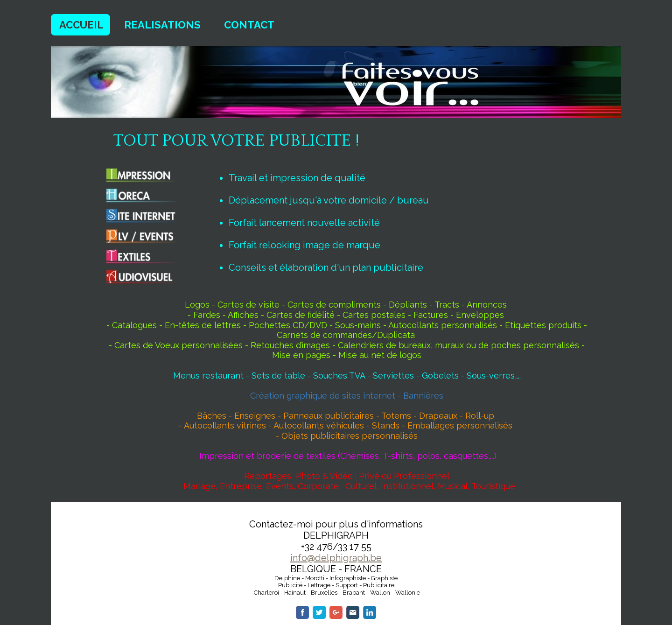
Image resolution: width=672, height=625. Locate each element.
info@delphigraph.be (336, 558)
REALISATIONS (162, 25)
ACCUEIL (81, 25)
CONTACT (249, 25)
